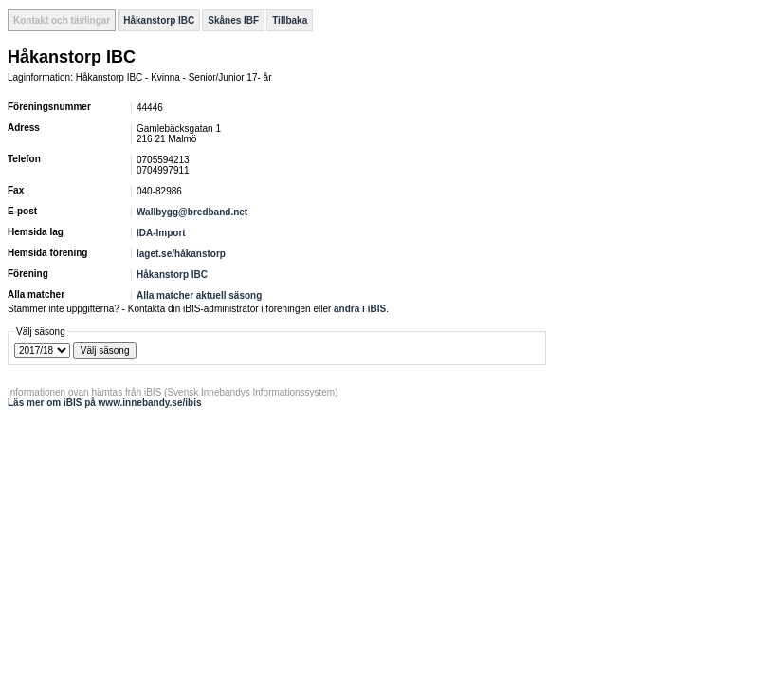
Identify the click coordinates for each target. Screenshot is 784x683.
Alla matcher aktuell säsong (199, 295)
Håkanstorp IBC (159, 20)
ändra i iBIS (360, 309)
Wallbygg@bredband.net (192, 212)
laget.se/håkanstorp (181, 254)
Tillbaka (290, 20)
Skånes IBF (233, 20)
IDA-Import (161, 233)
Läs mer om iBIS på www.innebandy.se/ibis (105, 403)
